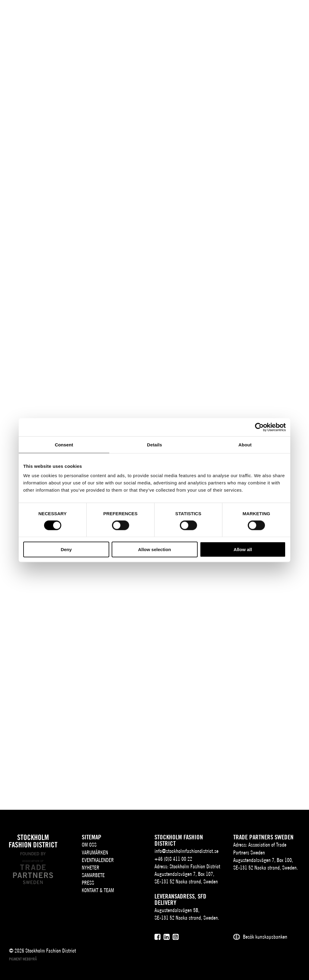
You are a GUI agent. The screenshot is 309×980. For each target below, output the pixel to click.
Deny (66, 549)
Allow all (243, 549)
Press (88, 883)
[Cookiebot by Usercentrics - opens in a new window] (259, 427)
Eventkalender (98, 860)
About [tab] (245, 444)
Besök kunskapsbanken (265, 937)
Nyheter (91, 868)
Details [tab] (154, 444)
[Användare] (279, 13)
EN (250, 14)
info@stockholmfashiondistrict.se (186, 851)
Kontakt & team (98, 890)
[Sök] (264, 13)
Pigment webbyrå (23, 959)
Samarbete (93, 875)
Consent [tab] (64, 444)
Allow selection (154, 549)
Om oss (89, 845)
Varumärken (95, 852)
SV (241, 14)
